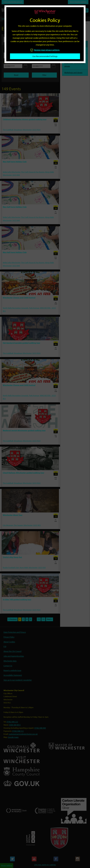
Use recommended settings (45, 56)
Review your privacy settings (45, 50)
